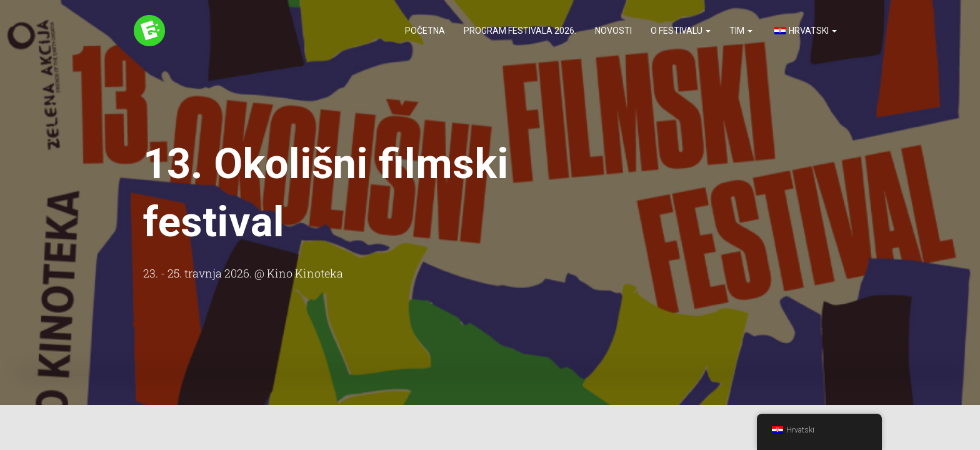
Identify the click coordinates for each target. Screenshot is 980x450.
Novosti (613, 31)
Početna (425, 31)
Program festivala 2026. (520, 31)
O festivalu (681, 31)
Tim (741, 31)
